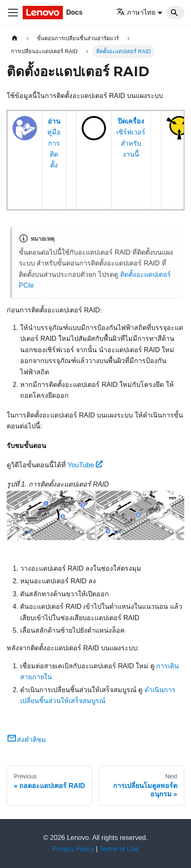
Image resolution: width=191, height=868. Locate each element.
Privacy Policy (73, 849)
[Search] (175, 13)
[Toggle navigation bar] (13, 13)
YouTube (85, 465)
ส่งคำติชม (26, 740)
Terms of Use (119, 849)
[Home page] (15, 38)
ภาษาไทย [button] (136, 12)
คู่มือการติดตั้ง (54, 143)
